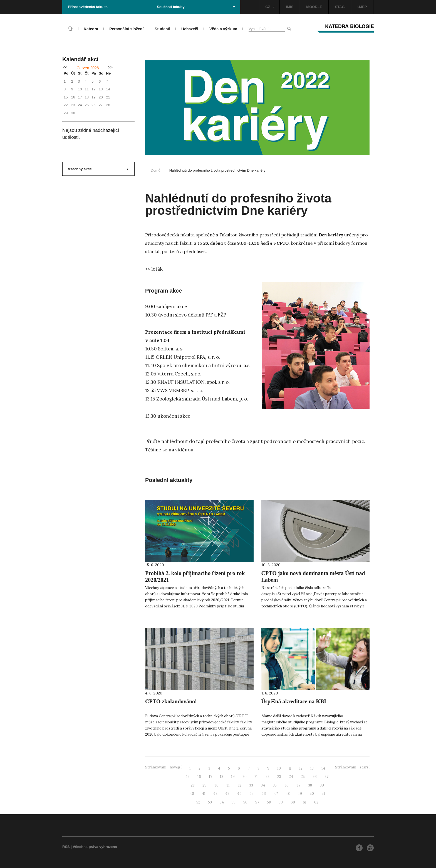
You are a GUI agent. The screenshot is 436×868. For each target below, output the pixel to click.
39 (322, 785)
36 (287, 785)
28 (193, 785)
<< (65, 67)
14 (323, 768)
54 (222, 802)
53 (210, 802)
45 (252, 794)
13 (312, 768)
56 (245, 802)
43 (227, 794)
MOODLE (314, 7)
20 (245, 777)
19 (233, 777)
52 (198, 802)
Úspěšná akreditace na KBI (294, 701)
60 (293, 802)
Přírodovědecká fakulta (88, 7)
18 (222, 777)
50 (312, 794)
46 (264, 794)
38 (310, 785)
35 (275, 785)
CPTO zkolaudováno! (171, 701)
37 (298, 785)
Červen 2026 (88, 68)
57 (257, 802)
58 (269, 802)
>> (110, 67)
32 (239, 785)
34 (263, 785)
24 (291, 777)
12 (301, 768)
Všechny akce (98, 169)
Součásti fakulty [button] (196, 7)
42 (215, 794)
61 (305, 802)
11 (290, 768)
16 (199, 777)
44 (239, 794)
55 (234, 802)
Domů (156, 170)
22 (267, 777)
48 (288, 794)
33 (251, 785)
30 (216, 785)
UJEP (362, 7)
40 (192, 794)
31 (228, 785)
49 (300, 794)
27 (326, 777)
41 (204, 794)
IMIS (290, 7)
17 (210, 777)
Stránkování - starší (352, 767)
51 (323, 794)
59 (281, 802)
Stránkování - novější (163, 767)
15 (188, 777)
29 (205, 785)
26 (315, 777)
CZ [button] (270, 7)
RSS (66, 847)
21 (256, 777)
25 (303, 777)
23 (279, 777)
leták (157, 269)
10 (279, 768)
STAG (340, 7)
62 (316, 802)
